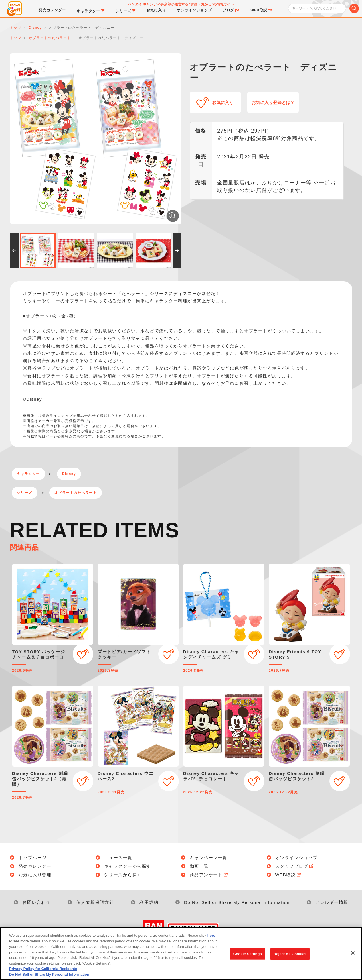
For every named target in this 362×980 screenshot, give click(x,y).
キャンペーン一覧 (209, 858)
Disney (69, 474)
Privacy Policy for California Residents (43, 972)
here (211, 939)
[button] (14, 250)
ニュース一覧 (118, 858)
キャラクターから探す (128, 866)
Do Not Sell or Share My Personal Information (237, 902)
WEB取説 (289, 875)
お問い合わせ (36, 902)
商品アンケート (209, 875)
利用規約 (149, 902)
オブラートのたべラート (76, 493)
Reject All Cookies (290, 957)
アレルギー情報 (332, 902)
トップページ (33, 858)
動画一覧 (199, 866)
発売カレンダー (35, 866)
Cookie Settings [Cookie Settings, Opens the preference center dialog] (248, 957)
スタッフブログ (295, 866)
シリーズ (25, 493)
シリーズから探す (123, 875)
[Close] (353, 956)
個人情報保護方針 (95, 902)
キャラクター (28, 474)
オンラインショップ (297, 858)
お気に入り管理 (35, 875)
